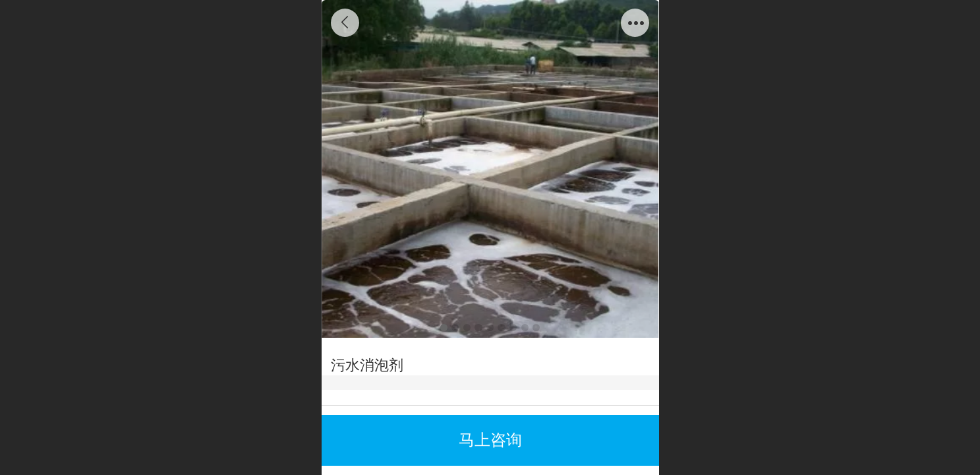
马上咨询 (490, 440)
